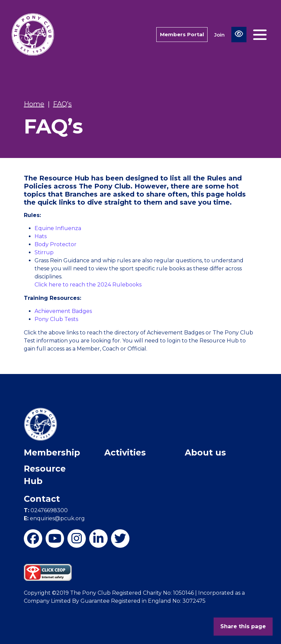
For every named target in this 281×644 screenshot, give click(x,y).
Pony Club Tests (56, 319)
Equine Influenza (58, 228)
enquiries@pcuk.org (54, 518)
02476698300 (46, 510)
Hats (41, 236)
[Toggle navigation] (260, 35)
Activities (125, 452)
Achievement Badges (63, 311)
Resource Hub (45, 475)
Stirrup (44, 252)
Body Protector (55, 244)
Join (219, 35)
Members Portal (182, 34)
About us (205, 452)
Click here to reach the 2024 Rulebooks (88, 285)
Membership (52, 452)
